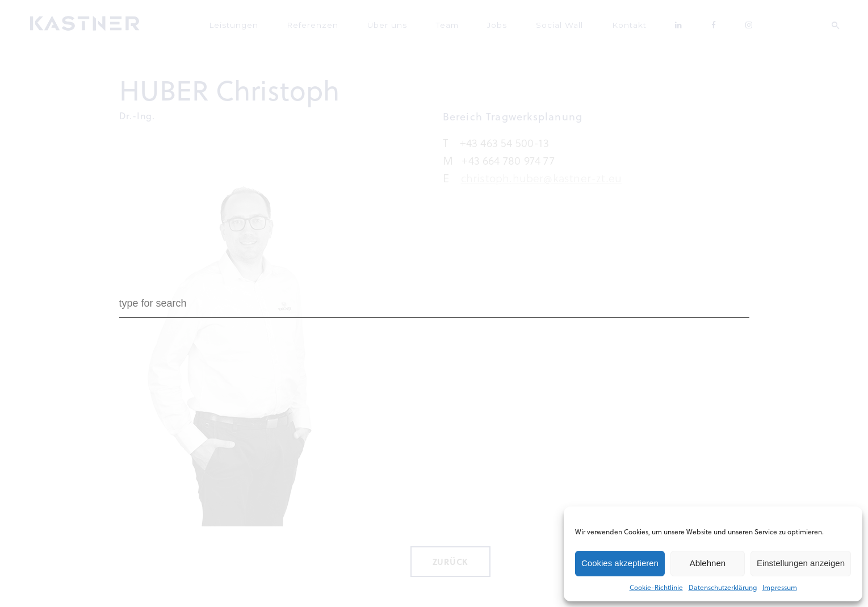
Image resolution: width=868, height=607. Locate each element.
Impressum (780, 587)
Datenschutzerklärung (723, 587)
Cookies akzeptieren (620, 563)
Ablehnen (708, 563)
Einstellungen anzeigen (801, 563)
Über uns (408, 23)
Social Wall (553, 23)
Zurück (450, 558)
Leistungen (274, 23)
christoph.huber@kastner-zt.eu (542, 174)
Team (459, 23)
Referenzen (343, 23)
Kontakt (612, 23)
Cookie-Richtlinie (656, 587)
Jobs (500, 23)
